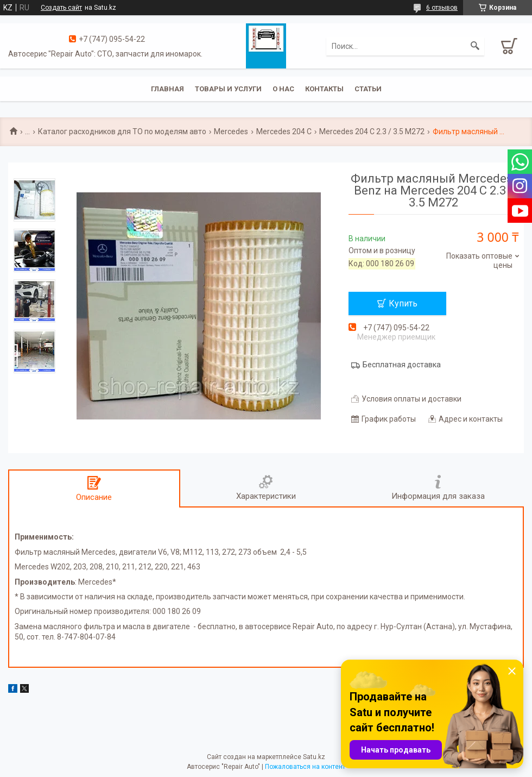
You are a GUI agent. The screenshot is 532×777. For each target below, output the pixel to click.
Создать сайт (61, 8)
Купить (403, 303)
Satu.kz (314, 757)
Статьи (368, 89)
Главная (167, 89)
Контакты (324, 89)
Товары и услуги (228, 89)
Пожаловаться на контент (305, 767)
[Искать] (475, 46)
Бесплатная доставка (402, 365)
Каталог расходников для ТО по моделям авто (122, 131)
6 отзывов (442, 8)
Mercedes (231, 131)
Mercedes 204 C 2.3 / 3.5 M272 (372, 131)
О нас (283, 89)
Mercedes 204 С (284, 131)
